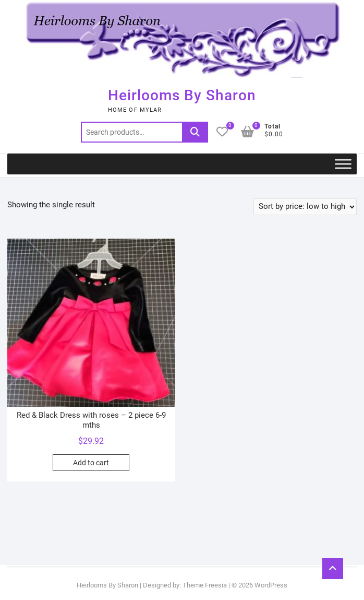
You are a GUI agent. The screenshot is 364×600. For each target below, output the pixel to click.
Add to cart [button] (91, 463)
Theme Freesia (205, 585)
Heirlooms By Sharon (182, 95)
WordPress (271, 585)
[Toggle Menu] (343, 164)
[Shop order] (305, 207)
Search (195, 132)
